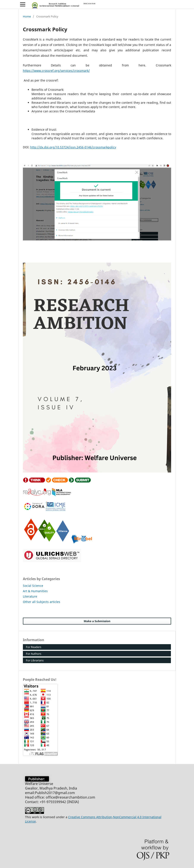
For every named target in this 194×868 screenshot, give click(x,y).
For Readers (34, 647)
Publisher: (37, 779)
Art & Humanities (35, 591)
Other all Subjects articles (42, 602)
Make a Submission (97, 621)
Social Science (33, 586)
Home (27, 16)
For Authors (34, 654)
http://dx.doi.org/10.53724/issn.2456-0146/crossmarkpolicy (73, 147)
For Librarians (35, 660)
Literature (30, 596)
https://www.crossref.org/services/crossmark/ (56, 71)
